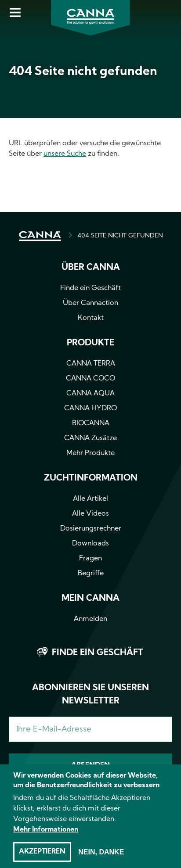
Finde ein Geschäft (90, 288)
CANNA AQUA (90, 394)
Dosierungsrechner (91, 529)
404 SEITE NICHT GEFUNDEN (120, 236)
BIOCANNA (91, 423)
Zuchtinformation (91, 478)
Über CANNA (91, 268)
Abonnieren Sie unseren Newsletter (90, 695)
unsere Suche (65, 154)
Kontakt (91, 318)
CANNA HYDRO (90, 409)
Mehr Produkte (90, 453)
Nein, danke (101, 861)
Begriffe (91, 574)
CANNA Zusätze (90, 438)
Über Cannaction (90, 303)
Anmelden (90, 619)
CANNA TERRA (91, 364)
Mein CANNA (90, 599)
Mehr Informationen (46, 839)
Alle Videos (90, 514)
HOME (40, 236)
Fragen (90, 559)
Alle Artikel (90, 499)
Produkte (90, 343)
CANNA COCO (90, 379)
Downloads (90, 544)
